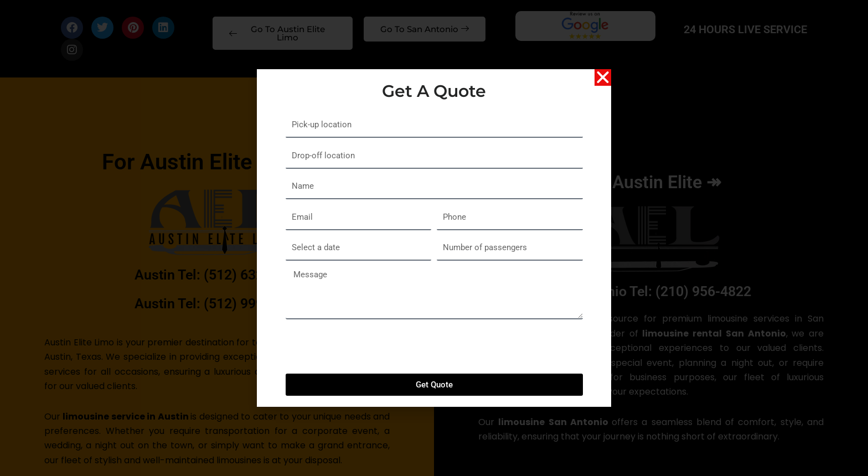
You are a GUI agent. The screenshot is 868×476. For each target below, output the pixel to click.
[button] (603, 83)
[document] (434, 238)
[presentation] (370, 352)
